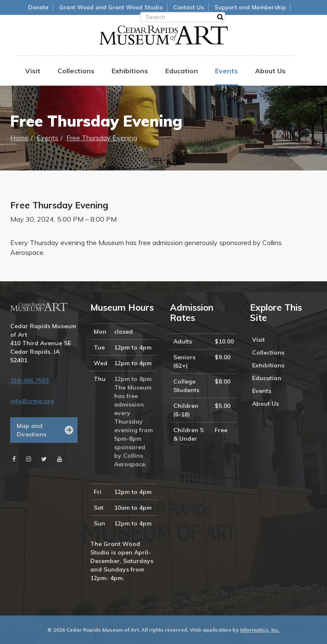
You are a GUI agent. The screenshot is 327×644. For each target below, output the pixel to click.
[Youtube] (60, 459)
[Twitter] (44, 459)
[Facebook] (14, 459)
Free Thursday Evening (102, 138)
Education (182, 71)
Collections (76, 71)
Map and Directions (32, 430)
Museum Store (114, 17)
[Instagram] (29, 459)
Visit (33, 71)
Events (227, 71)
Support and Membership (250, 7)
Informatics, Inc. (260, 630)
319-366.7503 (29, 381)
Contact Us (189, 7)
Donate (38, 7)
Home (19, 138)
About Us (270, 71)
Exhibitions (130, 71)
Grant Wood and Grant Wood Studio (111, 7)
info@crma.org (32, 401)
